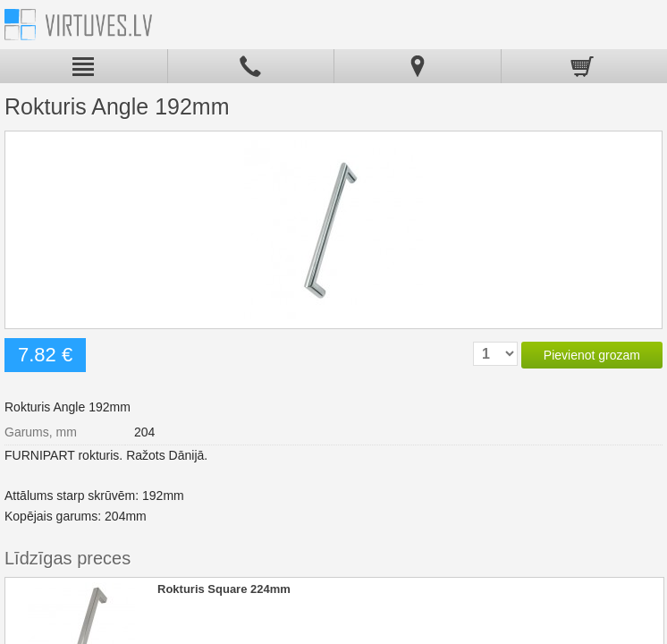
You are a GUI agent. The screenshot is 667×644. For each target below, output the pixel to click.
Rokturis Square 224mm (224, 589)
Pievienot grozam (592, 355)
